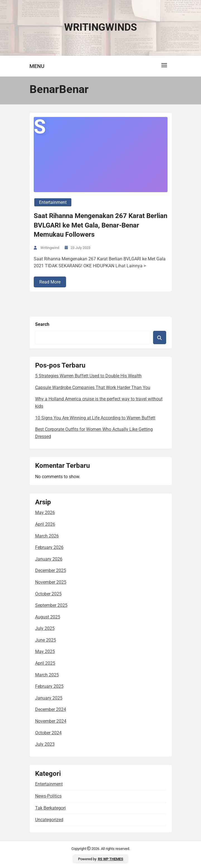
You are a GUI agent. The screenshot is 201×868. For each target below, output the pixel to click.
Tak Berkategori (50, 808)
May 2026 (45, 513)
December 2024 (51, 709)
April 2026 (45, 524)
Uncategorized (49, 820)
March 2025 (47, 675)
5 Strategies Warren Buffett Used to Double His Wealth (88, 376)
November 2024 (51, 721)
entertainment (53, 202)
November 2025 (51, 582)
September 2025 (51, 605)
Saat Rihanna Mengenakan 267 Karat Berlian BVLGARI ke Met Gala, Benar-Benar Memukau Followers (100, 225)
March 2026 (47, 536)
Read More (50, 282)
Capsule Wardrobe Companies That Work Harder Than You (93, 387)
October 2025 (48, 594)
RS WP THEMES (111, 859)
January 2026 (49, 559)
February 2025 (49, 686)
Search (42, 324)
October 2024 (48, 733)
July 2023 (45, 744)
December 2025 (51, 570)
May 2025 (45, 651)
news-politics (48, 796)
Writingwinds (100, 27)
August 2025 (48, 617)
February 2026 (49, 547)
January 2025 (49, 698)
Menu (37, 66)
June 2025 (46, 640)
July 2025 (45, 628)
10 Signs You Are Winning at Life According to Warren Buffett (95, 418)
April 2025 (45, 663)
